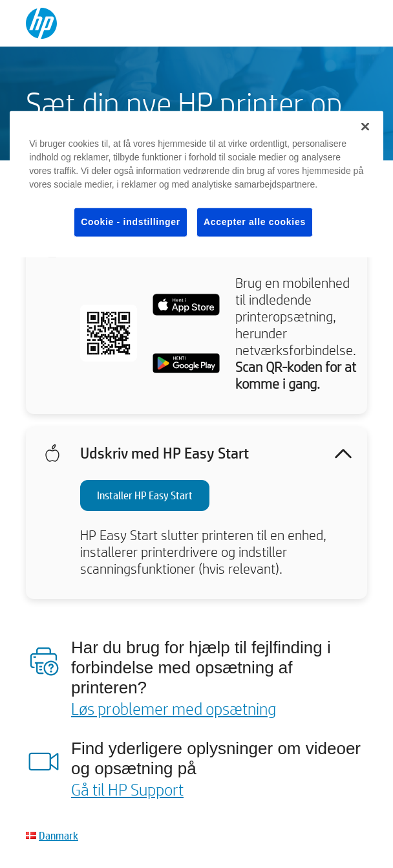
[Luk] (365, 127)
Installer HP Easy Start (145, 495)
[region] (197, 184)
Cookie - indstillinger (131, 222)
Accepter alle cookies (255, 222)
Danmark (58, 835)
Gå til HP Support (127, 789)
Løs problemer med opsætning (174, 708)
